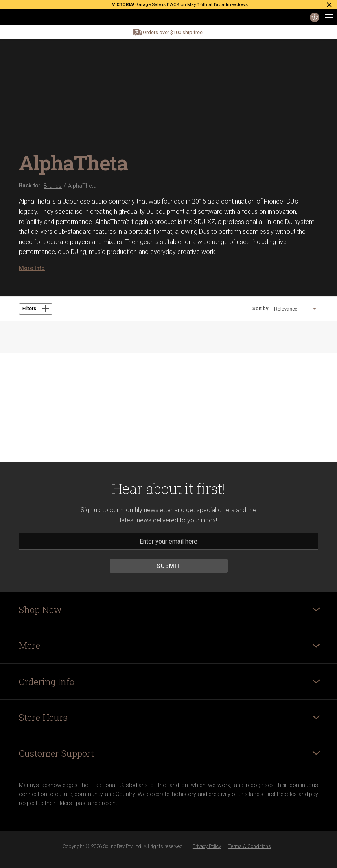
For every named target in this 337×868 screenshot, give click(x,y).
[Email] (168, 541)
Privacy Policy (207, 846)
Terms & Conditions (250, 846)
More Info (32, 268)
